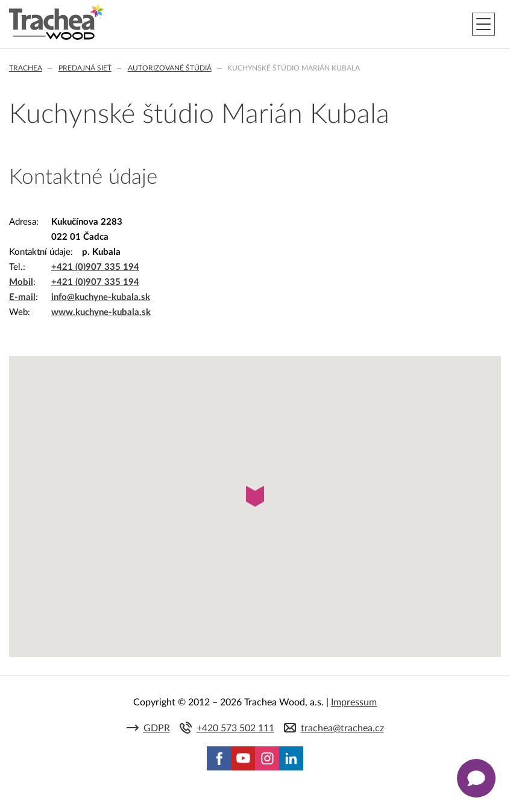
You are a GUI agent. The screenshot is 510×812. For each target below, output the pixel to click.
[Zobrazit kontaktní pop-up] (476, 778)
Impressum (354, 702)
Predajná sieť (85, 68)
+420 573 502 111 (235, 728)
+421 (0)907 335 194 (95, 267)
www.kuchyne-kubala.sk (101, 312)
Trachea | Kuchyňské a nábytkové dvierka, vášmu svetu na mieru (56, 22)
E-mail (22, 297)
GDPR (157, 728)
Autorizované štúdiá (170, 68)
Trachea (26, 68)
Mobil (21, 282)
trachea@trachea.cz (342, 728)
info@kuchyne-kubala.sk (101, 297)
